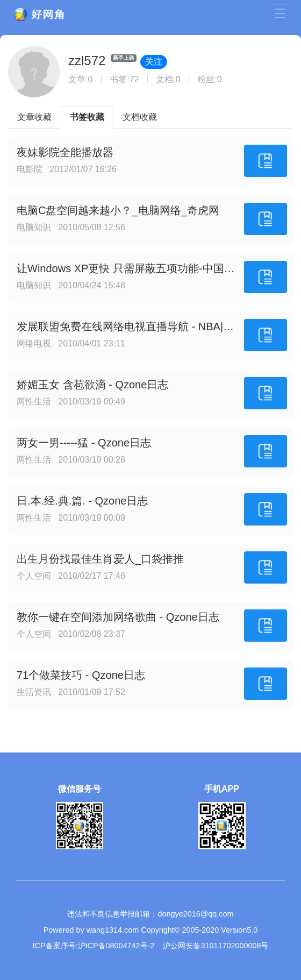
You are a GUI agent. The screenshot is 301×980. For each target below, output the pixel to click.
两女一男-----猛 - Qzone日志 (84, 443)
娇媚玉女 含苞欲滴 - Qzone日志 (92, 385)
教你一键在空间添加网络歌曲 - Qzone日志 (118, 617)
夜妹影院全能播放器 (65, 152)
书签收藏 (87, 117)
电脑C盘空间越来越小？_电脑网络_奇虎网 (118, 210)
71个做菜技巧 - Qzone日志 (81, 675)
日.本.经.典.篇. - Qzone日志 (82, 501)
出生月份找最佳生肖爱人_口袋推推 (100, 559)
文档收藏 (140, 117)
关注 (154, 62)
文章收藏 (34, 117)
